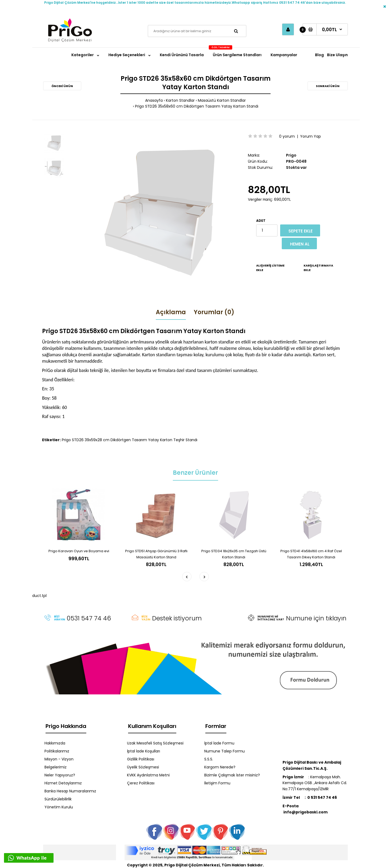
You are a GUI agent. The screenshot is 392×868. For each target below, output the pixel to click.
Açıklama (171, 312)
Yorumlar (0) (214, 312)
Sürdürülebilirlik (58, 799)
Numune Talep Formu (224, 751)
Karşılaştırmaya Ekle (318, 268)
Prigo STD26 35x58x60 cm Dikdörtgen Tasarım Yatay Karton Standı (197, 106)
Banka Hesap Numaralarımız (70, 791)
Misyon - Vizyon (59, 759)
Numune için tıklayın (316, 618)
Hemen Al (300, 244)
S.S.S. (209, 759)
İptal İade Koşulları (144, 751)
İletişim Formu (217, 783)
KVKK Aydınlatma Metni (148, 775)
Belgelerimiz (56, 767)
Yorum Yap (311, 136)
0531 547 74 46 (89, 618)
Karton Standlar (180, 100)
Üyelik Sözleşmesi (143, 767)
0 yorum (287, 136)
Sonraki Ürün (328, 86)
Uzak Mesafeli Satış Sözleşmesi (155, 743)
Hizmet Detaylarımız (63, 783)
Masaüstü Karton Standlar (222, 100)
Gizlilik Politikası (141, 759)
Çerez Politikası (141, 783)
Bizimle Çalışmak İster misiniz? (232, 775)
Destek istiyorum (177, 618)
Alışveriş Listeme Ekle (270, 268)
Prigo (291, 155)
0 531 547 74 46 (322, 797)
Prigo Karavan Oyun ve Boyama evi (79, 551)
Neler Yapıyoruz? (60, 775)
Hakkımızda (55, 743)
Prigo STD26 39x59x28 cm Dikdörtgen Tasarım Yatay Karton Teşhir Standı (130, 440)
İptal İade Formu (219, 743)
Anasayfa (154, 100)
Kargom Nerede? (220, 767)
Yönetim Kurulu (59, 807)
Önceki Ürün (62, 86)
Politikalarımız (57, 751)
